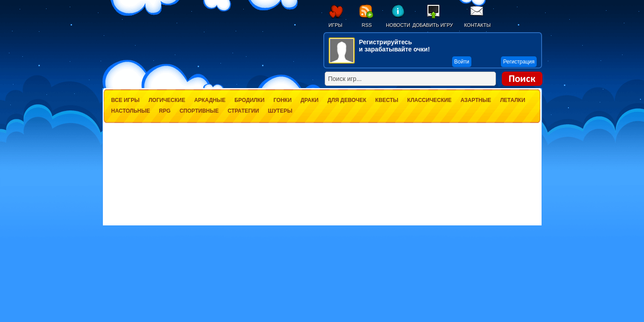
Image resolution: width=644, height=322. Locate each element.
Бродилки (249, 100)
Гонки (282, 100)
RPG (165, 111)
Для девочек (347, 100)
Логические (167, 100)
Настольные (131, 111)
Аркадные (210, 100)
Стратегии (243, 111)
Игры (336, 25)
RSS (367, 25)
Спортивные (199, 111)
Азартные (476, 100)
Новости (398, 25)
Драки (309, 100)
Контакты (477, 25)
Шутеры (280, 111)
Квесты (387, 100)
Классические (430, 100)
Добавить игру (433, 25)
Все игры (125, 100)
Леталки (513, 100)
